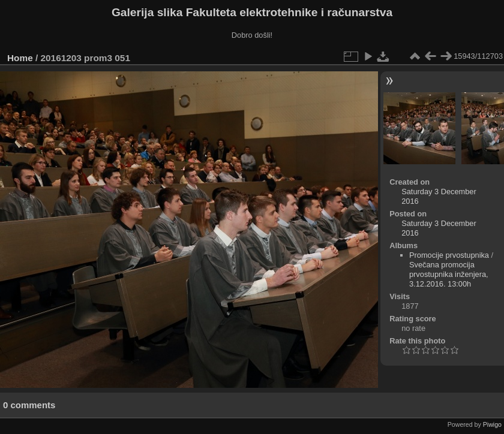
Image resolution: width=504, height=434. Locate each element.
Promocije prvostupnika (449, 255)
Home (20, 58)
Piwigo (492, 424)
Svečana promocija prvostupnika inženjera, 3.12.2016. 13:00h (449, 274)
